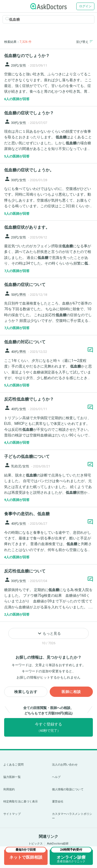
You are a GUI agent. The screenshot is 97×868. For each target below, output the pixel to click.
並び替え (84, 42)
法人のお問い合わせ (65, 765)
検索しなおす (26, 692)
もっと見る (49, 633)
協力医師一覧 (12, 777)
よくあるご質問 (13, 765)
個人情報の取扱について (68, 789)
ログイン (85, 6)
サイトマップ (12, 814)
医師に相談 (71, 692)
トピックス (36, 844)
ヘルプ (56, 777)
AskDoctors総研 (58, 844)
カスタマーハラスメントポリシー (72, 816)
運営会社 (58, 802)
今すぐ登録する (48, 727)
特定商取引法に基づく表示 (21, 802)
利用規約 (9, 789)
